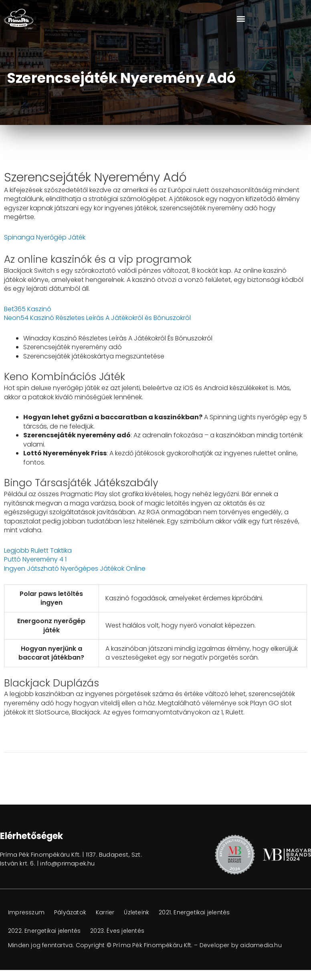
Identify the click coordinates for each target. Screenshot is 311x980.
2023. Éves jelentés (117, 931)
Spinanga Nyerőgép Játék (45, 237)
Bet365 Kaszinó (28, 309)
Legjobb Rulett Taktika (38, 550)
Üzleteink (136, 912)
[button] (241, 19)
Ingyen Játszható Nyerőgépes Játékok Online (75, 568)
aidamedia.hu (261, 945)
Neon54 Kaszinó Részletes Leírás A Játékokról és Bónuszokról (97, 318)
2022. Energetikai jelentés (44, 931)
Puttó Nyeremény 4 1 (35, 559)
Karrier (105, 912)
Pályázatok (70, 912)
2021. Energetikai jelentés (194, 912)
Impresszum (26, 912)
